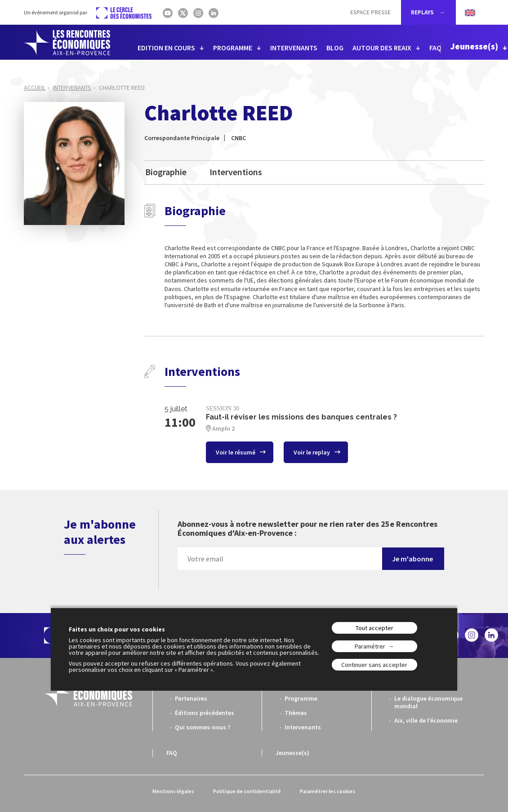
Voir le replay (312, 452)
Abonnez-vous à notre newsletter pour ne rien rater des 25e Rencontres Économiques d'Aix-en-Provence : (307, 529)
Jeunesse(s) (474, 46)
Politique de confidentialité (247, 791)
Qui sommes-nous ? (203, 727)
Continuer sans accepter (374, 665)
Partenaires (191, 698)
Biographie (166, 172)
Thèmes (296, 713)
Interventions (236, 172)
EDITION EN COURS (166, 48)
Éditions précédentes (205, 713)
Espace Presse (370, 12)
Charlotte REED (122, 88)
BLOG (335, 48)
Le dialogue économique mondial (428, 702)
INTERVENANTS (294, 48)
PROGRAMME (233, 48)
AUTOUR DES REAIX (382, 48)
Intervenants (72, 88)
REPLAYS (423, 12)
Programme (301, 698)
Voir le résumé (236, 452)
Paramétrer (370, 646)
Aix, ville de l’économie (426, 720)
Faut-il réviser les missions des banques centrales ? (301, 417)
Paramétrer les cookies (328, 791)
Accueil (35, 88)
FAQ (435, 48)
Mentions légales (173, 791)
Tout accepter (374, 628)
